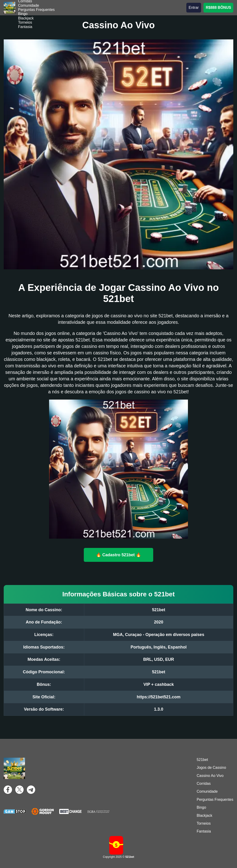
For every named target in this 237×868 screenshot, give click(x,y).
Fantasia (25, 27)
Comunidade (29, 5)
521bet (202, 760)
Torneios (25, 22)
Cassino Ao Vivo (210, 776)
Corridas (204, 784)
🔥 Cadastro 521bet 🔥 (118, 555)
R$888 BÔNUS (218, 8)
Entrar (194, 8)
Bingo (23, 14)
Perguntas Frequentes (36, 10)
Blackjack (26, 18)
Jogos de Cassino (211, 768)
